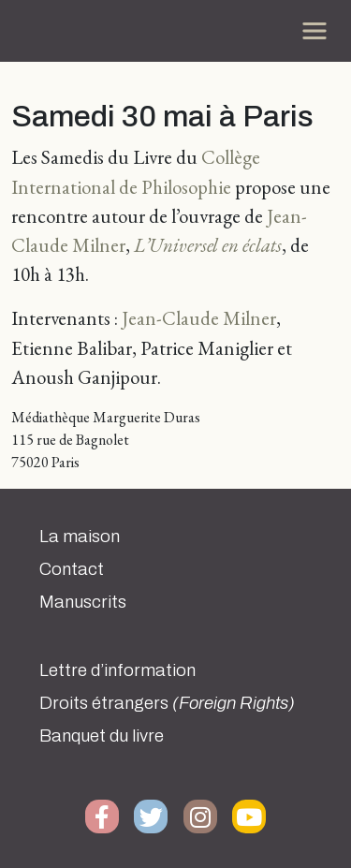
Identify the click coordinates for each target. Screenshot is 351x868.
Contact (72, 569)
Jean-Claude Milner (199, 318)
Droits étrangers (167, 703)
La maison (80, 537)
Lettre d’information (117, 670)
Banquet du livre (102, 736)
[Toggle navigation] (314, 31)
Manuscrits (83, 602)
